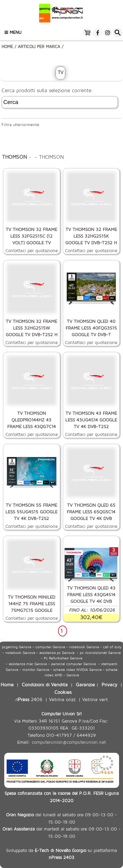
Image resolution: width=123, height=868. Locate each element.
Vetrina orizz (62, 699)
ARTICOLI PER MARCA (39, 46)
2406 (29, 699)
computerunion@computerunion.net (69, 742)
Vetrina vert (95, 699)
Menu (13, 32)
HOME (7, 46)
